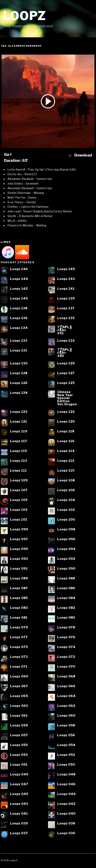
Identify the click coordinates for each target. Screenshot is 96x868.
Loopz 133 (19, 341)
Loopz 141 (66, 289)
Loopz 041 (19, 814)
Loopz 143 (66, 279)
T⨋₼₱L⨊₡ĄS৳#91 (65, 330)
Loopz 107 (19, 490)
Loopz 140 (19, 299)
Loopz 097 (19, 539)
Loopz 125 (66, 383)
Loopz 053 (19, 755)
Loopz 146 (19, 269)
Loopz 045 (19, 794)
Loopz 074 (66, 647)
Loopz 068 (66, 676)
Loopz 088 (66, 578)
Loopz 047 (19, 784)
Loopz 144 (19, 279)
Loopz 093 (19, 559)
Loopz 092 (66, 559)
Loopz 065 (19, 696)
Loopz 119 (19, 431)
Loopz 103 (19, 510)
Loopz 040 (66, 814)
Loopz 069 (19, 676)
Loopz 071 (19, 667)
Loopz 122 (66, 412)
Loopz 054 (66, 745)
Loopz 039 (19, 824)
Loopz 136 (19, 318)
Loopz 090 (66, 569)
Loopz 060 (66, 716)
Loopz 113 (19, 461)
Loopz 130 (19, 363)
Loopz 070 (66, 667)
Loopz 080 (66, 618)
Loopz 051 (19, 765)
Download (80, 155)
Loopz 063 (19, 706)
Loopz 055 (19, 745)
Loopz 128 (19, 373)
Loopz (24, 16)
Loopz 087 (19, 588)
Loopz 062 (66, 706)
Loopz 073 (19, 657)
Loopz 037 (19, 833)
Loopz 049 (19, 774)
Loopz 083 (19, 608)
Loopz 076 (66, 637)
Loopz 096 (66, 539)
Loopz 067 (19, 686)
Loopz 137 (66, 308)
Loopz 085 (19, 598)
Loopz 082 (66, 608)
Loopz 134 (19, 328)
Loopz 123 (19, 412)
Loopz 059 (19, 725)
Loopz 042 (66, 804)
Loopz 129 (66, 363)
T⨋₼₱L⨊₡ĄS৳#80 (65, 353)
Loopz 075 (19, 647)
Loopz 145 (66, 269)
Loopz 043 (19, 804)
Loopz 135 (66, 318)
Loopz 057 (19, 735)
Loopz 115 (19, 451)
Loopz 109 (19, 480)
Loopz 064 (66, 696)
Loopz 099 (19, 529)
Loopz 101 (19, 520)
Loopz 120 (66, 422)
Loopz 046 (66, 784)
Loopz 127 (66, 373)
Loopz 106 (66, 490)
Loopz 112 (66, 461)
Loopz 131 (19, 351)
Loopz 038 (66, 824)
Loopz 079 (19, 627)
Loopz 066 (66, 686)
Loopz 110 (66, 471)
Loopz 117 (19, 441)
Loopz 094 (66, 549)
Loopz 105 (19, 500)
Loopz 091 (19, 569)
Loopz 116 (66, 441)
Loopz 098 (66, 529)
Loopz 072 (66, 657)
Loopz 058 (66, 725)
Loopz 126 (19, 383)
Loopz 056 (66, 735)
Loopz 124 (19, 393)
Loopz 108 (66, 480)
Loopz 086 (66, 588)
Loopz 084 (66, 598)
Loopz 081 (19, 618)
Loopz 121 (19, 422)
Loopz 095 (19, 549)
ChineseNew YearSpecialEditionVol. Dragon (67, 398)
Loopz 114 (66, 451)
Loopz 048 (66, 774)
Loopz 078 (66, 627)
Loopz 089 (19, 578)
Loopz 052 (66, 755)
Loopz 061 (19, 716)
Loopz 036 (66, 833)
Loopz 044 (67, 794)
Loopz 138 (19, 308)
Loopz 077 (19, 637)
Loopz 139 (66, 299)
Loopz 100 (66, 520)
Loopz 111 (18, 471)
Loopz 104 (66, 500)
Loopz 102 (66, 510)
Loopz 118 (66, 431)
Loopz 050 (66, 765)
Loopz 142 (19, 289)
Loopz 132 (66, 341)
